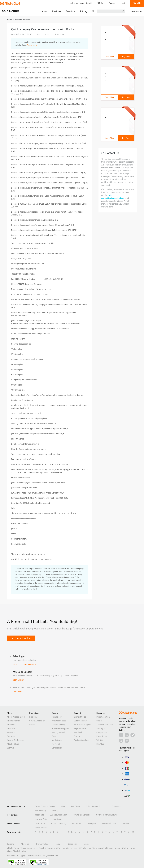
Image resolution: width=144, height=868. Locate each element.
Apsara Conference (15, 740)
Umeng (132, 848)
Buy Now (126, 57)
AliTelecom (110, 848)
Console (112, 3)
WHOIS (99, 740)
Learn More (110, 57)
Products (57, 11)
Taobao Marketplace (29, 848)
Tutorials (125, 823)
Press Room (102, 736)
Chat (15, 664)
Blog (54, 736)
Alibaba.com (71, 848)
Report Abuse (80, 728)
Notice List (72, 844)
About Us (25, 844)
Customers (12, 728)
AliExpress (60, 848)
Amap (118, 848)
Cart (101, 3)
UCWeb (125, 848)
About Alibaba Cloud (16, 717)
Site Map (100, 744)
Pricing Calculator (82, 740)
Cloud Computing (59, 823)
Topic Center (40, 823)
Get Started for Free (21, 638)
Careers (10, 844)
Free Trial (33, 717)
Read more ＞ (32, 45)
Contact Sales (136, 11)
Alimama (87, 848)
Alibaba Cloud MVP (105, 725)
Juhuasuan (50, 848)
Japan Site (39, 815)
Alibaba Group (13, 848)
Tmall (41, 848)
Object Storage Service (95, 806)
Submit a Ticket (81, 721)
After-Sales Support (82, 725)
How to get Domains (82, 815)
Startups (11, 736)
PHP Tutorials (41, 828)
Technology (57, 717)
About (44, 11)
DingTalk (17, 851)
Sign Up (137, 3)
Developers (91, 823)
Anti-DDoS (75, 806)
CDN (63, 806)
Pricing (84, 11)
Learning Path (41, 819)
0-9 (133, 832)
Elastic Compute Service (45, 806)
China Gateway (58, 725)
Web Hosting (40, 811)
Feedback (78, 732)
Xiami (9, 851)
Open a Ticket (18, 680)
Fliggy (94, 848)
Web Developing (109, 823)
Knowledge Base (59, 721)
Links (86, 844)
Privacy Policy (42, 844)
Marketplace (57, 740)
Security (55, 811)
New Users (57, 819)
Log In (123, 3)
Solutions (71, 11)
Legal (58, 844)
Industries (76, 823)
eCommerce (116, 806)
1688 (80, 848)
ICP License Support (60, 728)
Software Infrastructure (106, 815)
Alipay (24, 851)
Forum (77, 736)
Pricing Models (13, 721)
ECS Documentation (58, 815)
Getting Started (58, 732)
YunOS (101, 848)
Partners (11, 732)
